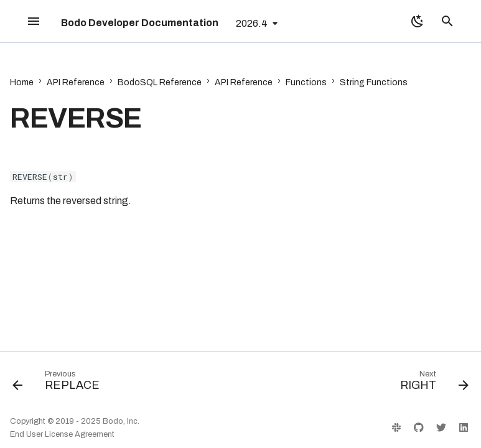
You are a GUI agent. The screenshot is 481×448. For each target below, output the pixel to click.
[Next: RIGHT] (432, 383)
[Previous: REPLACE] (58, 383)
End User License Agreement (62, 434)
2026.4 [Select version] (252, 23)
